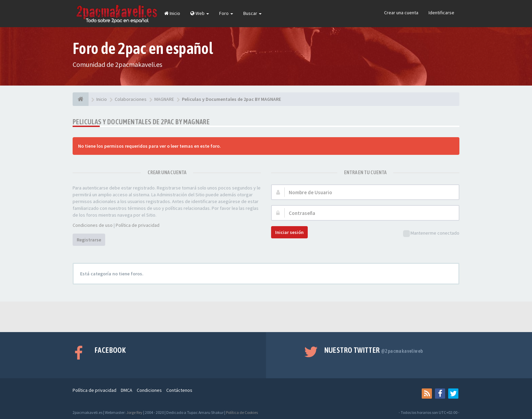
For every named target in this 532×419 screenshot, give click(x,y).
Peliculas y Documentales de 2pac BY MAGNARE (141, 122)
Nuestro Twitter (374, 350)
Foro (226, 13)
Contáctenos (179, 390)
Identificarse (441, 13)
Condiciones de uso (93, 225)
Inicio (172, 13)
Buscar (252, 13)
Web (200, 13)
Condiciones (149, 390)
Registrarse (89, 240)
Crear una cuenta (401, 13)
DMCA (127, 390)
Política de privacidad (138, 225)
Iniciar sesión (289, 232)
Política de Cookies (242, 412)
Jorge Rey (134, 412)
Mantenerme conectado (431, 233)
